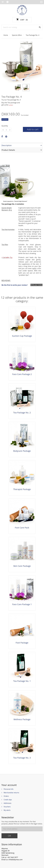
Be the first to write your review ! (15, 285)
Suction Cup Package (22, 336)
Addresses (7, 803)
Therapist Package (22, 489)
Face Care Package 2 (22, 374)
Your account (9, 785)
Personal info (9, 789)
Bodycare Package (22, 451)
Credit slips (8, 800)
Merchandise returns (11, 793)
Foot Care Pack (22, 528)
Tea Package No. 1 (22, 681)
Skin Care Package (22, 566)
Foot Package (22, 643)
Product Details (8, 150)
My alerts (7, 810)
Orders (6, 796)
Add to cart (33, 129)
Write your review (36, 285)
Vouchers (7, 807)
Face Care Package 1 (22, 604)
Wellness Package (22, 719)
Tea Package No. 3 (22, 758)
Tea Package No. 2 (22, 413)
